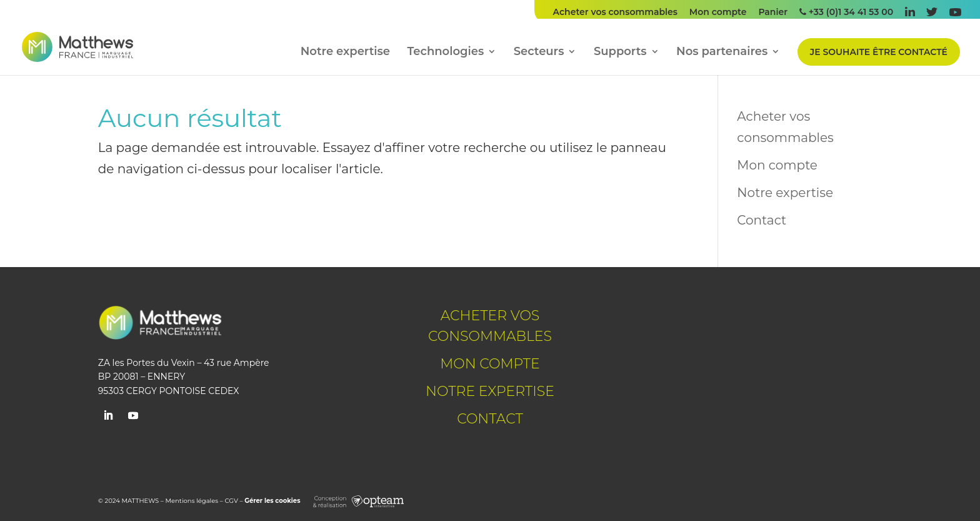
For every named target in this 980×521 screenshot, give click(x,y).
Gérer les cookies (272, 501)
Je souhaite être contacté (879, 52)
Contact (762, 220)
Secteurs (539, 53)
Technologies (446, 53)
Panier (773, 13)
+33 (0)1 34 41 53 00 (846, 13)
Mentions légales (192, 501)
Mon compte (718, 13)
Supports (620, 53)
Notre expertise (345, 53)
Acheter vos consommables (615, 13)
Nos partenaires (722, 53)
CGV (231, 501)
